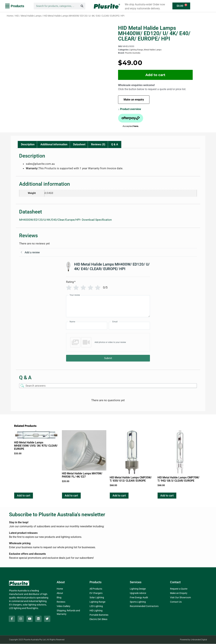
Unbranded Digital (199, 640)
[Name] (87, 326)
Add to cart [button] (24, 496)
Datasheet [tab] (79, 144)
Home (10, 16)
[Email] (129, 326)
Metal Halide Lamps (31, 16)
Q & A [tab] (115, 144)
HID (17, 16)
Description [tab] (28, 144)
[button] (15, 6)
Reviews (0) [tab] (98, 144)
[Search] (82, 6)
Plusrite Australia (133, 53)
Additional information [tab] (54, 144)
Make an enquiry (134, 100)
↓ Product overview (130, 109)
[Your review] (108, 306)
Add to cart (155, 75)
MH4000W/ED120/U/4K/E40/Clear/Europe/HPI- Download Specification (65, 220)
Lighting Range (136, 50)
